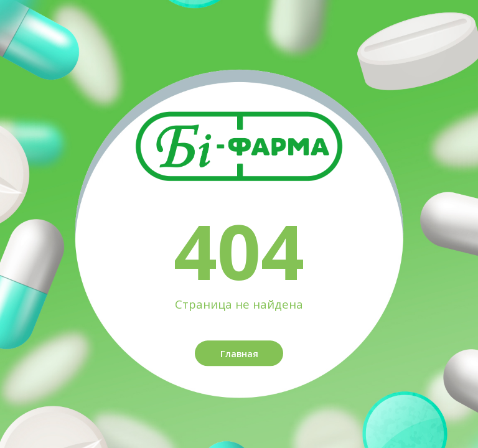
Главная (239, 353)
